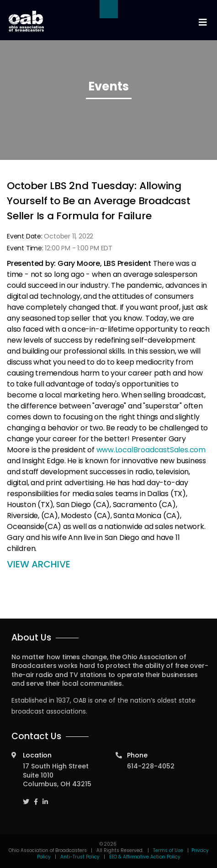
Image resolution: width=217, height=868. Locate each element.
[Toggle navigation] (202, 23)
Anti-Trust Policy (80, 857)
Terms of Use (169, 850)
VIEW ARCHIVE (39, 564)
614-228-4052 (151, 766)
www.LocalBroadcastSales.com (151, 450)
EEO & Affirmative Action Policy (145, 857)
